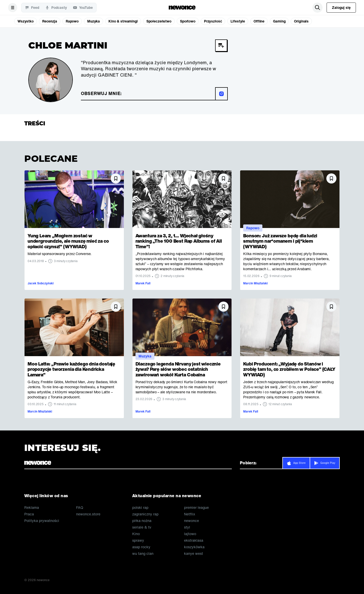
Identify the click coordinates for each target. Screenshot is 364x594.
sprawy (138, 540)
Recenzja (50, 21)
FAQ (80, 508)
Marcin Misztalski (255, 283)
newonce (191, 521)
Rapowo (72, 21)
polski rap (140, 508)
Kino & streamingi (123, 21)
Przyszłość (213, 21)
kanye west (194, 554)
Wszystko (26, 21)
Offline (259, 21)
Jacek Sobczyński (41, 283)
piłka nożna (142, 521)
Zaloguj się (341, 7)
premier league (196, 508)
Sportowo (188, 21)
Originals (301, 21)
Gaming (279, 21)
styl (187, 527)
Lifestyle (238, 21)
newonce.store (88, 514)
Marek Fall (143, 283)
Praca (29, 514)
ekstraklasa (194, 540)
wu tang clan (143, 554)
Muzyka (94, 21)
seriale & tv (142, 527)
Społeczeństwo (159, 21)
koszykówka (194, 547)
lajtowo (190, 534)
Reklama (32, 508)
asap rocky (141, 547)
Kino (136, 534)
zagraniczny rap (145, 514)
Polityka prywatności (42, 521)
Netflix (190, 514)
